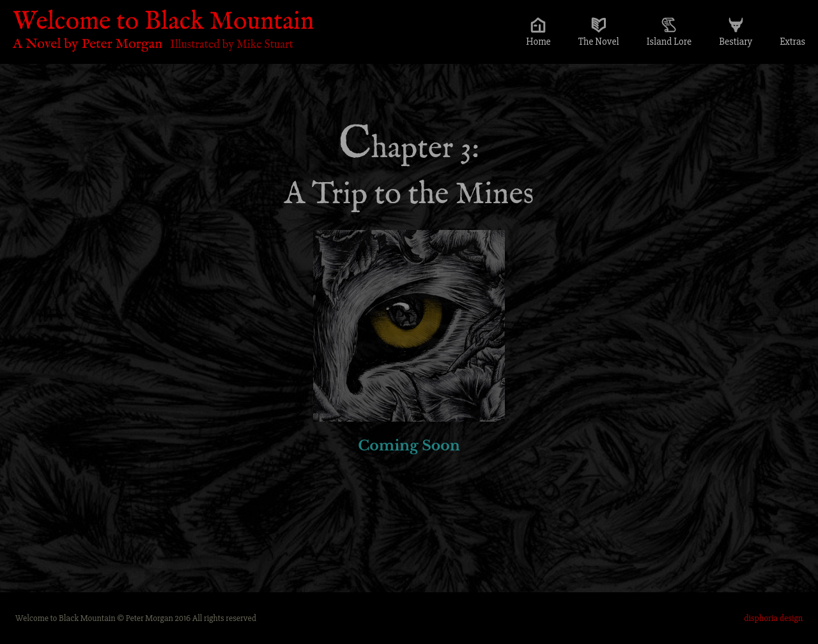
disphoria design (773, 618)
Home (538, 42)
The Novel (599, 42)
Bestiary (736, 42)
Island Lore (669, 42)
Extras (792, 42)
